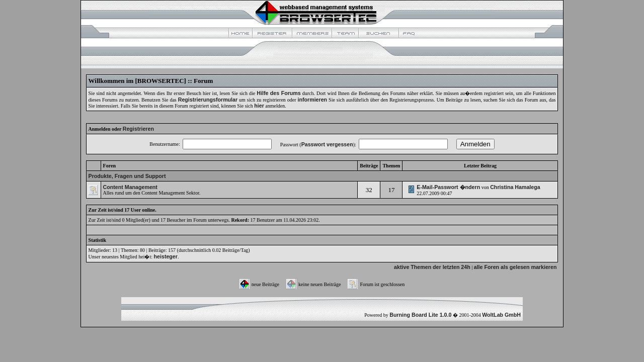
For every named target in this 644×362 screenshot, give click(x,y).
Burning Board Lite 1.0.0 (420, 315)
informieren (313, 100)
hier (259, 106)
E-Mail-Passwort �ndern (448, 187)
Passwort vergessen (327, 144)
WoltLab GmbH (501, 315)
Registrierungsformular (208, 100)
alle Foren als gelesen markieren (515, 267)
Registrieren (138, 129)
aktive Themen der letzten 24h (432, 267)
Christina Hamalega (515, 187)
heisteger (166, 256)
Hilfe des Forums (278, 93)
